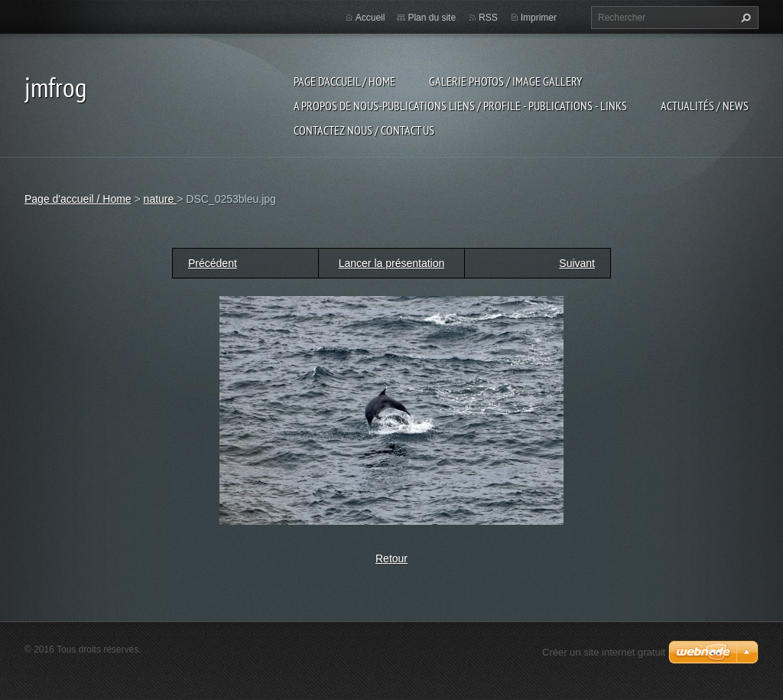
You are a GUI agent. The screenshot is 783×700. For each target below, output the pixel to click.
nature (161, 199)
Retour (391, 558)
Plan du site (432, 18)
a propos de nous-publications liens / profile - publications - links (460, 106)
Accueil (370, 18)
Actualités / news (705, 106)
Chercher (744, 18)
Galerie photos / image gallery (505, 81)
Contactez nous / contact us (364, 130)
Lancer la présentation (392, 263)
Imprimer (539, 18)
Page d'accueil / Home (344, 81)
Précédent (213, 263)
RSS (488, 18)
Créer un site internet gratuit (604, 652)
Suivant (577, 263)
